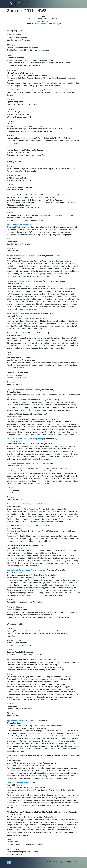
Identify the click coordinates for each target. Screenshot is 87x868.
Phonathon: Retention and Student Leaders (23, 390)
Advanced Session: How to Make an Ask (22, 256)
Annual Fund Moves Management (20, 225)
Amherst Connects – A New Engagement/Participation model (30, 504)
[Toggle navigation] (79, 4)
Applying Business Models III (18, 721)
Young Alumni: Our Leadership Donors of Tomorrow (27, 570)
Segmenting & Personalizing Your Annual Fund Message (28, 463)
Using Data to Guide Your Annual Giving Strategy (26, 439)
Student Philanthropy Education (19, 782)
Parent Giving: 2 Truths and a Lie (20, 313)
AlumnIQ (75, 862)
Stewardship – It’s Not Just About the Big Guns (25, 281)
